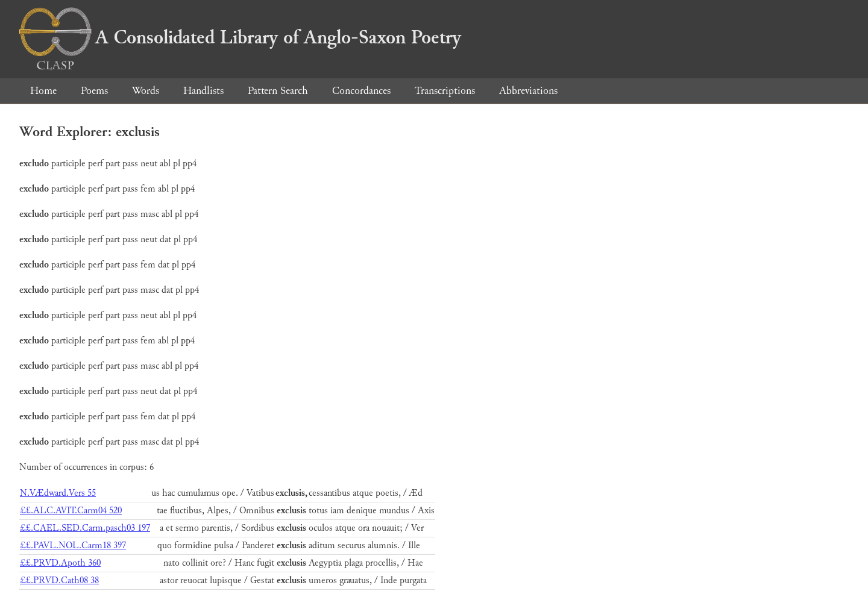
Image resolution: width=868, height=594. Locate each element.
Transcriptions (445, 91)
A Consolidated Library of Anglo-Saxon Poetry (240, 37)
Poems (94, 91)
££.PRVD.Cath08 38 (59, 580)
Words (146, 91)
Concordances (361, 91)
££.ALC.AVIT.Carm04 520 (71, 511)
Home (43, 91)
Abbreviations (528, 91)
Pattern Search (278, 91)
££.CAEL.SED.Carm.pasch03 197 (85, 528)
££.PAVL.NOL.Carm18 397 (73, 546)
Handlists (203, 91)
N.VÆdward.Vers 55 (58, 493)
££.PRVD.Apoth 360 (60, 563)
